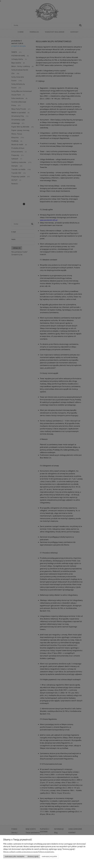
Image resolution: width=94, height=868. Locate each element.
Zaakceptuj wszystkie (49, 856)
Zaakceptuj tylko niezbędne (15, 856)
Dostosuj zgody (33, 856)
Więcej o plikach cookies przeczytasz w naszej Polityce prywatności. (29, 852)
